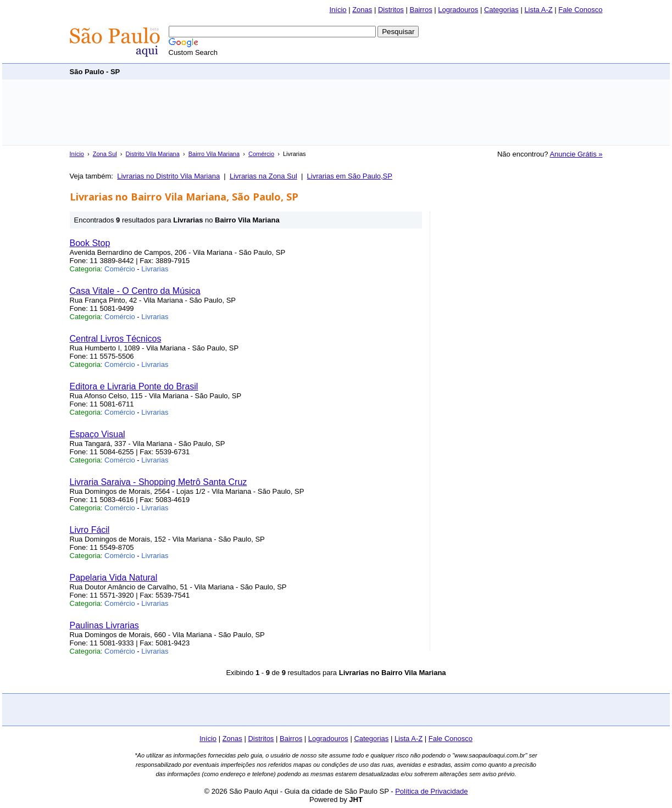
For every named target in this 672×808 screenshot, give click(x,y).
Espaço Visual (98, 434)
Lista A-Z (538, 10)
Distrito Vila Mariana (153, 154)
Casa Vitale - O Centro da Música (135, 291)
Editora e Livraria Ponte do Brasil (134, 386)
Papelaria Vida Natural (114, 578)
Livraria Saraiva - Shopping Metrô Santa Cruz (159, 482)
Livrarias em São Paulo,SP (350, 176)
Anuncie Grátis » (576, 154)
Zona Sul (105, 154)
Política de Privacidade (431, 791)
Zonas (362, 10)
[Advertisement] (403, 71)
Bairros (421, 10)
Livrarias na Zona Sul (263, 176)
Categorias (501, 10)
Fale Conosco (580, 10)
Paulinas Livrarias (104, 625)
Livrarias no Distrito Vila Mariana (168, 176)
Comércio (261, 154)
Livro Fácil (90, 530)
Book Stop (90, 243)
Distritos (391, 10)
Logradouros (458, 10)
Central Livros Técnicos (116, 339)
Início (338, 10)
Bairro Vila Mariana (214, 154)
